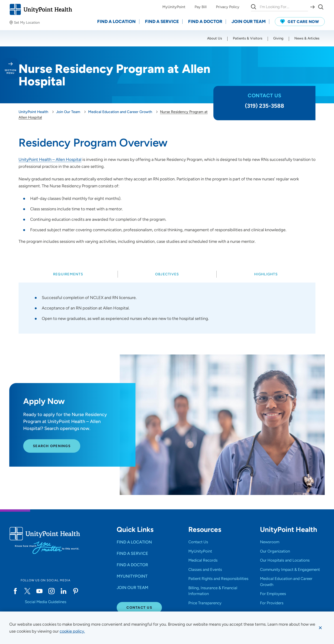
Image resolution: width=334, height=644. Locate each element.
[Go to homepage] (41, 9)
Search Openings (52, 449)
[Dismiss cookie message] (320, 628)
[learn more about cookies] (72, 631)
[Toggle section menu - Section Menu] (10, 68)
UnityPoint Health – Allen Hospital (50, 159)
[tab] (68, 274)
